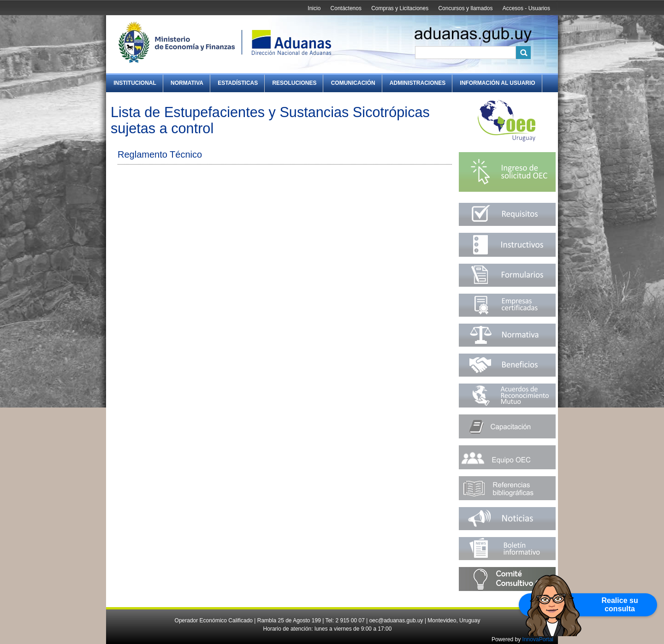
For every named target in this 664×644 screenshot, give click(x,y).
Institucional (135, 83)
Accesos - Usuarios (526, 8)
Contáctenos (346, 8)
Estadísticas (238, 83)
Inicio (314, 8)
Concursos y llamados (465, 8)
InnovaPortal (538, 639)
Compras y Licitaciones (400, 8)
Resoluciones (294, 83)
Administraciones (418, 83)
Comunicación (353, 83)
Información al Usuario (497, 83)
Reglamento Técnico (160, 154)
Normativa (187, 83)
